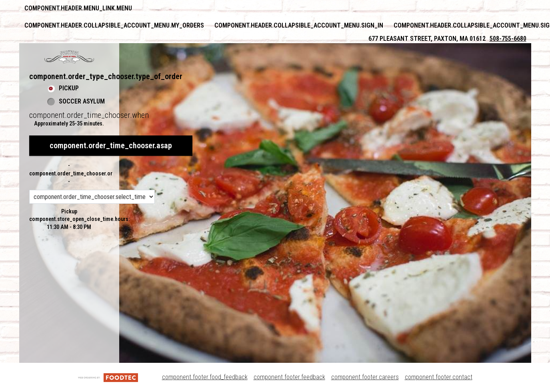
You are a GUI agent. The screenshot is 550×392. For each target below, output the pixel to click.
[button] (69, 57)
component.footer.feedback (289, 377)
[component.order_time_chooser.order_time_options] (92, 197)
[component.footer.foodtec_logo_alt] (108, 377)
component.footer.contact (439, 377)
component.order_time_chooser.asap (111, 145)
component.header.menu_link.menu (78, 8)
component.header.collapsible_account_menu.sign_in (299, 25)
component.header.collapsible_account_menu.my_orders (114, 25)
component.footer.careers (365, 377)
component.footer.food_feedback (205, 377)
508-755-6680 (508, 39)
